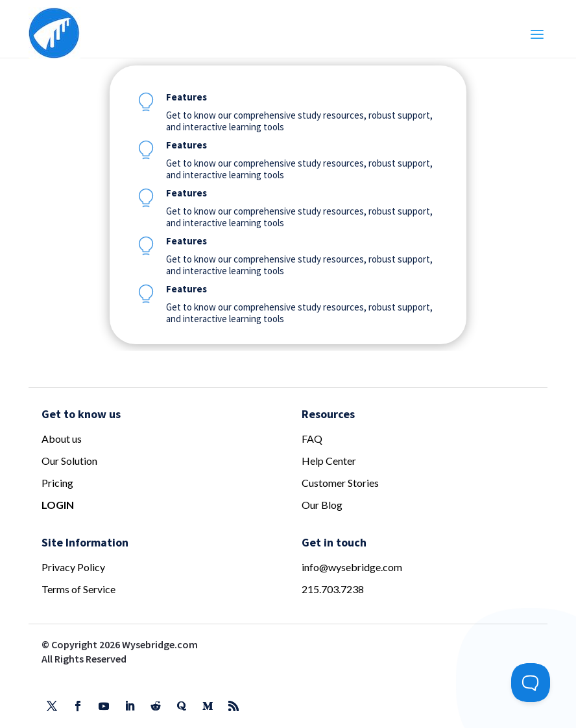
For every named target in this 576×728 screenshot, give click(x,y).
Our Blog (322, 505)
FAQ (312, 439)
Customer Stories (340, 483)
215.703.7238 (333, 589)
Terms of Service (78, 589)
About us (62, 439)
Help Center (329, 461)
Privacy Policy (73, 567)
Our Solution (69, 461)
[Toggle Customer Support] (531, 683)
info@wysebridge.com (352, 567)
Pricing (57, 483)
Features (186, 97)
